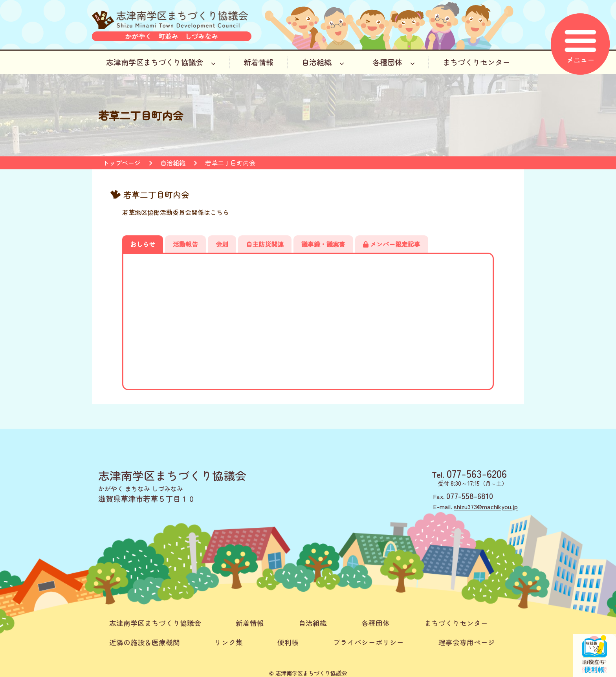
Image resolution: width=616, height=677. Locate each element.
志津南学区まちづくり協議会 (161, 62)
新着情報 (258, 62)
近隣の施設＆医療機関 (145, 642)
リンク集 (229, 642)
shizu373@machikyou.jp (486, 506)
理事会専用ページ (467, 642)
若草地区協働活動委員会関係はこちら (176, 212)
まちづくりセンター (476, 62)
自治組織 (323, 62)
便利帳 (288, 642)
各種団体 (394, 62)
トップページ (122, 163)
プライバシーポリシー (368, 642)
